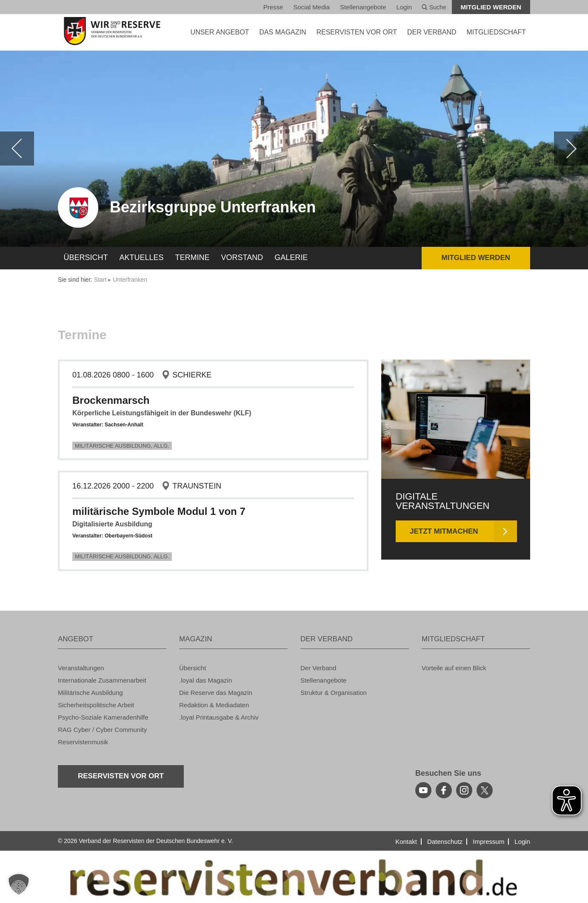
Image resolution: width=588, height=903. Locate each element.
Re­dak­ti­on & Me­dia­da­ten (214, 705)
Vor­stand (242, 257)
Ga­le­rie (291, 257)
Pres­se (273, 7)
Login (404, 7)
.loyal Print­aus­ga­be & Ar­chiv (219, 717)
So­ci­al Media (311, 7)
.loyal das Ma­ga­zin (206, 680)
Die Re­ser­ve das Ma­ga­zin (216, 693)
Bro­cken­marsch (111, 400)
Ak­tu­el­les (142, 257)
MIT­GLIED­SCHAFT (496, 32)
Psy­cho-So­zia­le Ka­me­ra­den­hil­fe (103, 717)
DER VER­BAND (432, 32)
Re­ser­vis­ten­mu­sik (83, 742)
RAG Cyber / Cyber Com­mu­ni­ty (102, 730)
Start (100, 280)
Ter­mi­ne (193, 257)
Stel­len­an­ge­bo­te (363, 7)
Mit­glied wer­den (491, 7)
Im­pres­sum (488, 842)
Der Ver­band (318, 668)
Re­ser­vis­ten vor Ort (357, 32)
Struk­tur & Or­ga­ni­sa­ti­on (334, 693)
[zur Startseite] (112, 31)
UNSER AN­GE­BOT (220, 32)
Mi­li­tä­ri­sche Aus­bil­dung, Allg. (122, 446)
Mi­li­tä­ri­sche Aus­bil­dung (90, 693)
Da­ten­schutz (445, 842)
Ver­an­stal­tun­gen (81, 668)
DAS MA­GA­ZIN (283, 32)
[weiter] (571, 149)
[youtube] (423, 790)
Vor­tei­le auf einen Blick (454, 668)
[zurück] (17, 149)
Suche (434, 7)
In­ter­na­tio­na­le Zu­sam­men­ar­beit (102, 680)
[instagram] (464, 790)
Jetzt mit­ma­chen (444, 531)
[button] (19, 884)
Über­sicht (86, 257)
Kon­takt (406, 842)
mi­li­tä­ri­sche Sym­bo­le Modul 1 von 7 (159, 511)
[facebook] (444, 790)
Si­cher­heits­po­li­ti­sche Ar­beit (96, 705)
